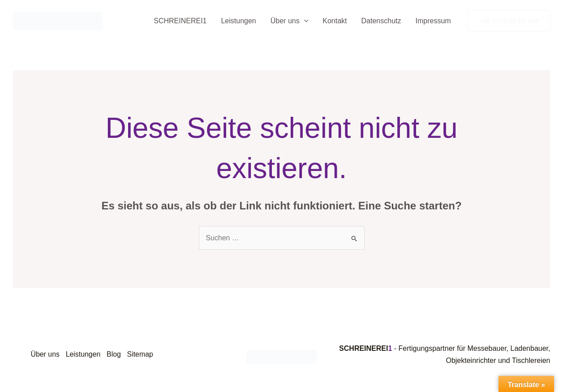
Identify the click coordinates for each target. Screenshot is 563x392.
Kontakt (335, 21)
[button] (304, 21)
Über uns (290, 21)
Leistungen (238, 21)
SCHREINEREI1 (180, 21)
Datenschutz (381, 21)
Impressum (433, 21)
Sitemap (143, 354)
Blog (116, 354)
